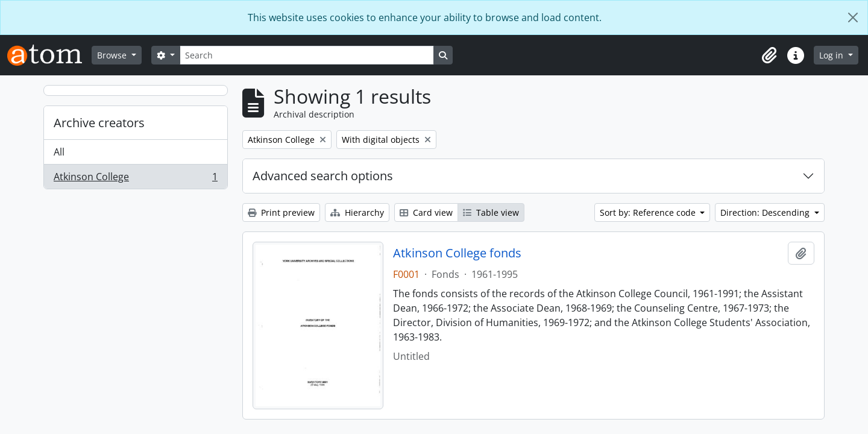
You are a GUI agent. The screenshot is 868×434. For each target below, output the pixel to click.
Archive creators (99, 123)
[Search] (307, 55)
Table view (491, 212)
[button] (769, 55)
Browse (113, 55)
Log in (832, 55)
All (59, 152)
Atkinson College (135, 179)
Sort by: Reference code (649, 212)
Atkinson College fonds (457, 253)
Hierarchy (357, 212)
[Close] (853, 17)
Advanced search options (323, 176)
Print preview (281, 212)
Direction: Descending (766, 212)
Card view (426, 212)
